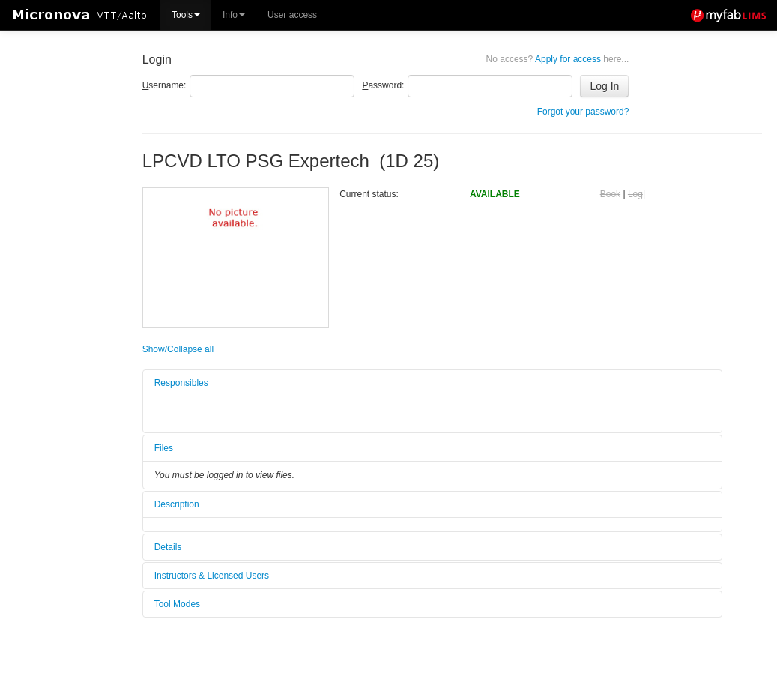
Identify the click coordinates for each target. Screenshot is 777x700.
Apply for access (558, 59)
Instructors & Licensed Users (212, 576)
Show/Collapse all (178, 349)
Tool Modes (177, 604)
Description (177, 504)
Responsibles (181, 383)
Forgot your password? (583, 112)
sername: (164, 85)
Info (234, 15)
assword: (383, 85)
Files (164, 448)
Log (635, 194)
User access (292, 15)
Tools (186, 15)
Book (610, 194)
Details (168, 547)
